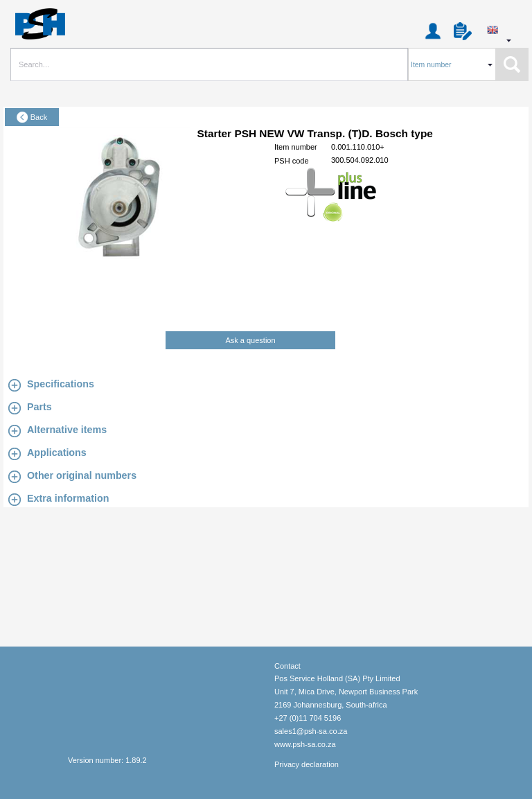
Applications (57, 453)
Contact (287, 666)
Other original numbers (82, 475)
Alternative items (67, 430)
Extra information (68, 498)
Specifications (61, 384)
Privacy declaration (307, 764)
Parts (39, 407)
